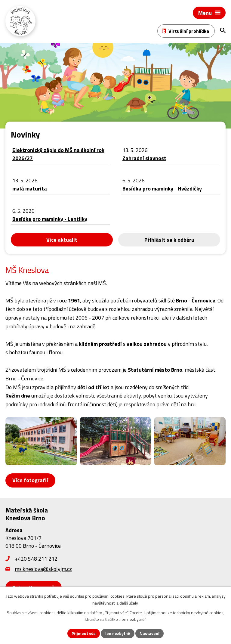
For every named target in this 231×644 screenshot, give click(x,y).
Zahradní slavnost (144, 158)
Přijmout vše (84, 633)
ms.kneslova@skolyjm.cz (43, 569)
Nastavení (149, 633)
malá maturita (30, 189)
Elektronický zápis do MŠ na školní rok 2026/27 (58, 154)
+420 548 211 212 (36, 559)
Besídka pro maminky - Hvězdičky (162, 189)
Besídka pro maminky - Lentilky (50, 219)
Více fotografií (30, 480)
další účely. (129, 603)
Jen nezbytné (118, 633)
